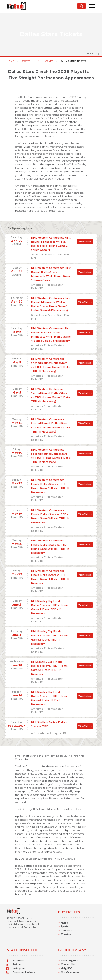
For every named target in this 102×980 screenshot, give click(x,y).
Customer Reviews (24, 972)
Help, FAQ (67, 968)
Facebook (18, 960)
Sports (26, 61)
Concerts (66, 930)
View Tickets (85, 242)
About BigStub (69, 960)
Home (10, 61)
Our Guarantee (70, 972)
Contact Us (68, 964)
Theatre (66, 934)
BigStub (23, 921)
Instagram (19, 968)
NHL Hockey (45, 61)
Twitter (17, 964)
